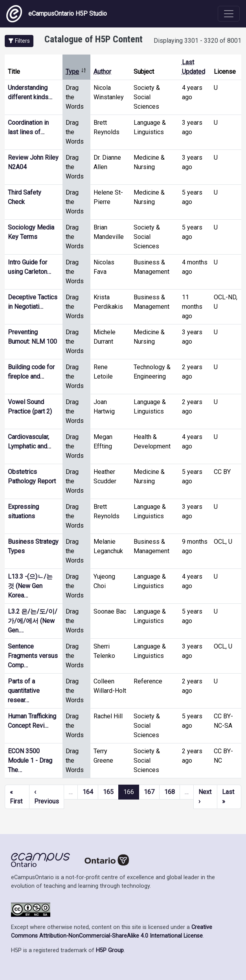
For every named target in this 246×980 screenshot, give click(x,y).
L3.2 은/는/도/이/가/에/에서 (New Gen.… (33, 621)
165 (108, 792)
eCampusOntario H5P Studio (57, 14)
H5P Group (110, 950)
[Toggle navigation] (229, 14)
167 (149, 792)
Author (102, 72)
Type (76, 72)
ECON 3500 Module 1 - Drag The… (30, 761)
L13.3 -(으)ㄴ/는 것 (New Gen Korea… (30, 586)
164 (88, 792)
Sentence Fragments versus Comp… (33, 656)
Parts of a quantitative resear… (24, 691)
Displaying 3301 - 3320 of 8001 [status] (197, 41)
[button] (19, 41)
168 (170, 792)
